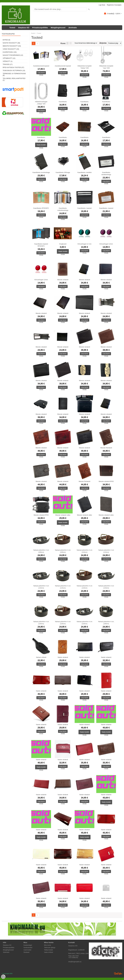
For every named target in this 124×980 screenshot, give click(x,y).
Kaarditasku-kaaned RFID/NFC (41, 245)
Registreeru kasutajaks (114, 5)
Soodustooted (28, 948)
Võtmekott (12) (9, 58)
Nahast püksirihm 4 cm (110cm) (85, 551)
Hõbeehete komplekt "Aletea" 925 (84, 67)
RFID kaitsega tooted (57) (13, 67)
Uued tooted (27, 950)
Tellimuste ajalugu (50, 948)
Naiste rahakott (63, 657)
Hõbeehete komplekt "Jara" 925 (106, 67)
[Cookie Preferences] (3, 977)
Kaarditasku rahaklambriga (106, 173)
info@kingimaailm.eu (75, 962)
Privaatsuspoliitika (40, 28)
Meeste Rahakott (106, 448)
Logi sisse (102, 5)
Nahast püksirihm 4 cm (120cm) (41, 623)
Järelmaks (73, 28)
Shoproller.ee (118, 974)
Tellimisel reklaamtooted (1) (14, 79)
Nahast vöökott (41, 657)
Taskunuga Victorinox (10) (14, 70)
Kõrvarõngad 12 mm (85, 244)
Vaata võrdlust (49, 952)
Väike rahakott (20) (11, 49)
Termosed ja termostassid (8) (14, 74)
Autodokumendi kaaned (41, 66)
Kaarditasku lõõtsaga (63, 172)
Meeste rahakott (63, 280)
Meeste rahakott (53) (12, 46)
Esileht (33, 33)
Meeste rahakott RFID (106, 481)
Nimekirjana (67, 43)
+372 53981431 (73, 958)
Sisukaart (26, 952)
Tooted (12, 28)
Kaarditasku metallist (85, 172)
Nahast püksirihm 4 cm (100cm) (41, 551)
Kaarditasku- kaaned (84, 208)
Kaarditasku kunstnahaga (41, 172)
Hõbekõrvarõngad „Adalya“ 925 (41, 103)
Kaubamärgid (28, 945)
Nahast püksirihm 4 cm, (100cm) (106, 623)
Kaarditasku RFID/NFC (41, 208)
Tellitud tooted (48, 950)
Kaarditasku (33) (10, 52)
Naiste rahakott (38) (11, 43)
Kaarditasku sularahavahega (63, 209)
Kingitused (63, 244)
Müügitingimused (58, 28)
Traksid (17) (8, 64)
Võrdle (41, 75)
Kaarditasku (63, 102)
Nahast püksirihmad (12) (13, 55)
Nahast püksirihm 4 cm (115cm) (63, 587)
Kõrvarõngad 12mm (106, 244)
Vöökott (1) (8, 61)
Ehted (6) (6, 40)
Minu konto (48, 945)
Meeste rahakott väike (63, 515)
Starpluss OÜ (24, 28)
